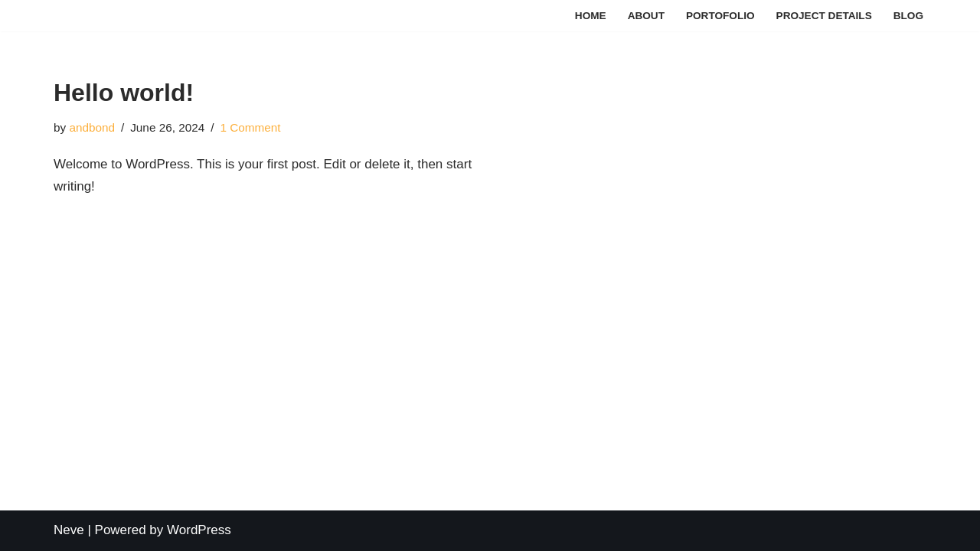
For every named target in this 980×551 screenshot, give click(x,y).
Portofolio (720, 16)
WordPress (199, 530)
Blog (908, 16)
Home (591, 16)
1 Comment (250, 127)
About (646, 16)
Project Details (824, 16)
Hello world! (124, 93)
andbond (92, 127)
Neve (69, 530)
